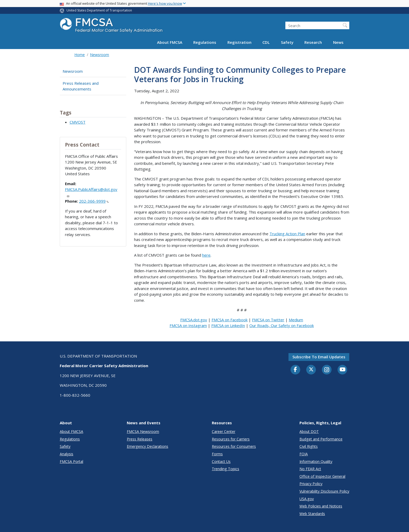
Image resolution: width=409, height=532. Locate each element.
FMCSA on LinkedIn (228, 325)
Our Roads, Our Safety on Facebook (282, 325)
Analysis (67, 454)
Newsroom (100, 55)
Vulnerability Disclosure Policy (324, 491)
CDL (266, 42)
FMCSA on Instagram (188, 325)
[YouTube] (342, 370)
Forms (217, 454)
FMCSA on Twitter (268, 320)
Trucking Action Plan (287, 234)
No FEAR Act (310, 469)
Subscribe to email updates (319, 357)
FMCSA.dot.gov (194, 320)
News (338, 42)
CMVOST (78, 122)
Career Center (224, 431)
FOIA (304, 454)
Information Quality (316, 461)
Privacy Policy (311, 484)
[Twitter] (311, 370)
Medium (296, 320)
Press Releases (140, 439)
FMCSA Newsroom (143, 431)
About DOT (309, 431)
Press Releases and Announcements (81, 86)
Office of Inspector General (322, 476)
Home (80, 55)
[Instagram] (327, 370)
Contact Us (221, 461)
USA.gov (307, 499)
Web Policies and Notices (321, 506)
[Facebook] (296, 370)
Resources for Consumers (234, 446)
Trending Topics (225, 469)
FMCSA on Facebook (230, 320)
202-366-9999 (94, 201)
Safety (287, 42)
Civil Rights (309, 446)
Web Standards (312, 514)
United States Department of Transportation (99, 10)
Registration (239, 42)
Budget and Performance (321, 439)
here (206, 255)
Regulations (205, 42)
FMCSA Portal (71, 461)
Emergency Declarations (148, 446)
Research (313, 42)
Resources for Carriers (231, 439)
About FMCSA (170, 42)
